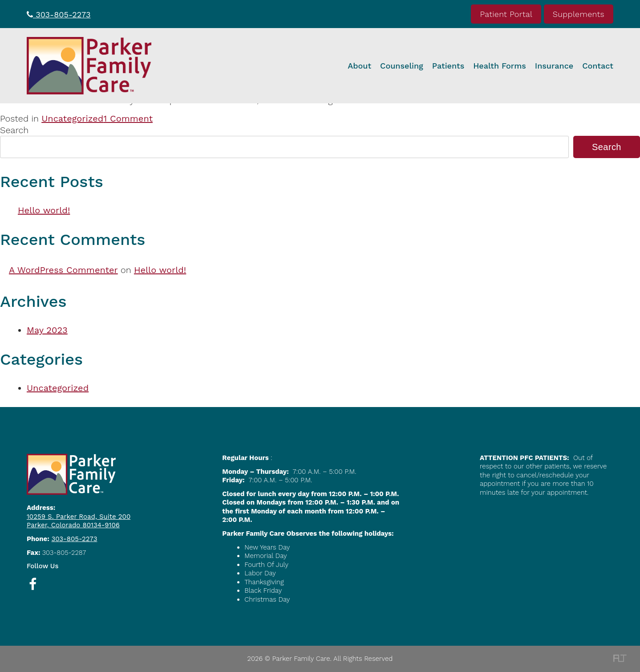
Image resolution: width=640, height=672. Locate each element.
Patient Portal (506, 14)
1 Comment (128, 118)
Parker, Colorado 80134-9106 (73, 525)
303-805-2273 (59, 14)
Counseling (402, 66)
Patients (448, 66)
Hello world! (44, 210)
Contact (598, 66)
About (359, 66)
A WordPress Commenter (63, 270)
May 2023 (47, 330)
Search (14, 130)
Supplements (579, 14)
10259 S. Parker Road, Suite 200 (79, 517)
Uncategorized (72, 118)
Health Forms (500, 66)
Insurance (554, 66)
